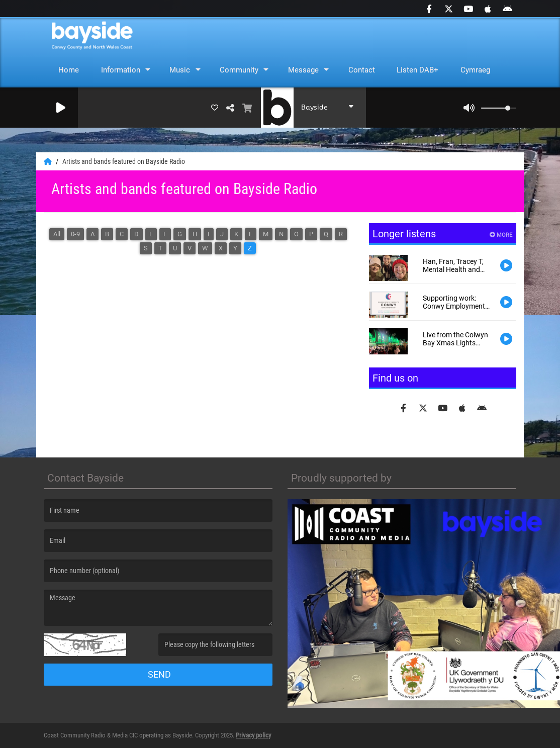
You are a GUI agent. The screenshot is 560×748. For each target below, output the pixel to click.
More (501, 235)
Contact (362, 70)
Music (180, 70)
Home (69, 70)
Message (303, 70)
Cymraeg (475, 70)
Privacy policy (253, 735)
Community (239, 70)
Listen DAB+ (417, 70)
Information (121, 70)
